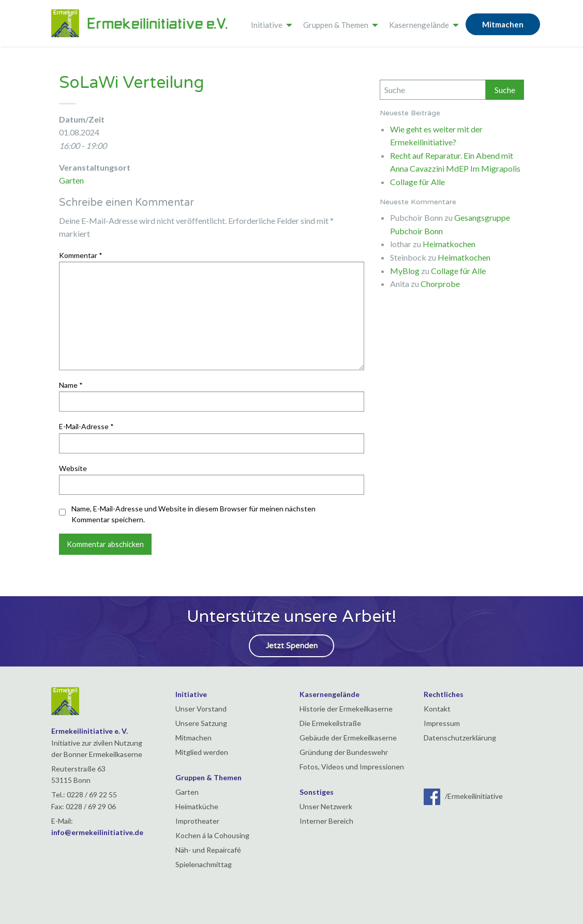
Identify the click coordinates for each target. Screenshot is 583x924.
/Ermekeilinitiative (463, 796)
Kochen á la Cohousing (212, 835)
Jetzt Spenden (291, 646)
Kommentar (81, 255)
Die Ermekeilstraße (330, 723)
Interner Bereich (326, 821)
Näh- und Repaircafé (208, 850)
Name (71, 385)
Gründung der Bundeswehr (344, 752)
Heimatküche (197, 806)
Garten (71, 180)
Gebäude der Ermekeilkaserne (348, 738)
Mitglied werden (202, 752)
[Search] (433, 90)
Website (73, 468)
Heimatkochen (449, 244)
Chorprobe (440, 284)
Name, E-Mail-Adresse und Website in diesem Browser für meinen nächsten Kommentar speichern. (193, 514)
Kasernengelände (419, 25)
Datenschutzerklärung (460, 738)
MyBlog (405, 271)
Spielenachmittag (204, 864)
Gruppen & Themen (336, 25)
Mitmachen (503, 24)
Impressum (442, 723)
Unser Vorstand (201, 709)
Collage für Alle (417, 182)
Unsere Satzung (201, 723)
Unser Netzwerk (326, 806)
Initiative (267, 25)
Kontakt (437, 709)
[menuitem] (269, 23)
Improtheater (197, 821)
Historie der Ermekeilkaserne (346, 709)
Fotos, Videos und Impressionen (352, 767)
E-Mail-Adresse (86, 426)
